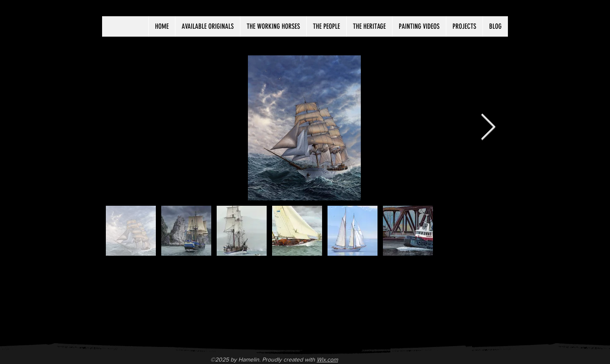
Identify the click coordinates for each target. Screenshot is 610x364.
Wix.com (327, 359)
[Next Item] (488, 128)
